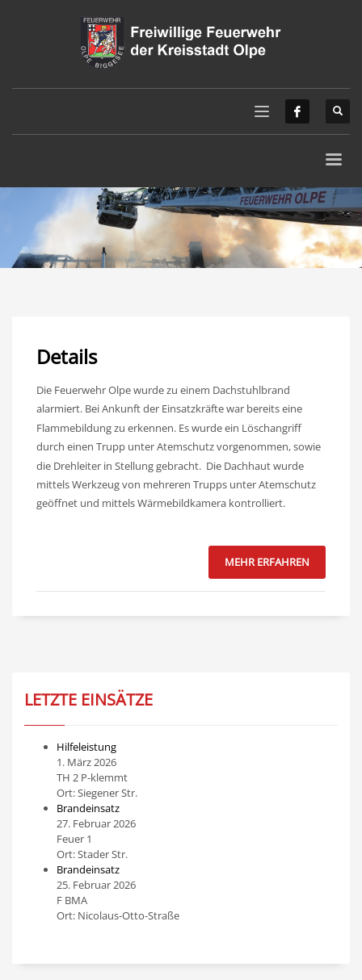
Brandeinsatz (88, 808)
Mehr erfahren (267, 562)
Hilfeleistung (86, 747)
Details (67, 356)
